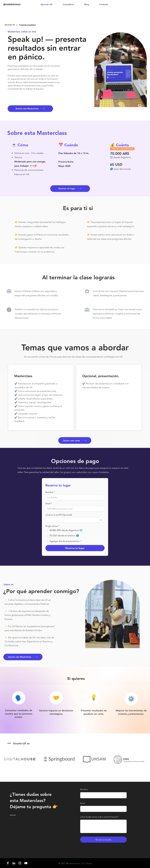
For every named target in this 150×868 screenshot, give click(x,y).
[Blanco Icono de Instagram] (20, 863)
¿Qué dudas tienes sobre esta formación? (99, 817)
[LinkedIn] (14, 863)
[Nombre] (74, 497)
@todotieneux (12, 4)
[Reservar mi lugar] (70, 189)
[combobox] (75, 520)
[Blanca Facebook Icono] (8, 863)
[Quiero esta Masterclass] (30, 109)
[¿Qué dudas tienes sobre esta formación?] (103, 826)
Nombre (50, 492)
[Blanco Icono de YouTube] (26, 863)
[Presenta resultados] (27, 25)
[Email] (74, 509)
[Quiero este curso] (75, 440)
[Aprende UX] (10, 25)
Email (49, 504)
